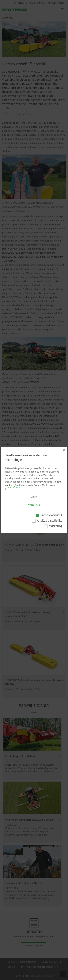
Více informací (15, 487)
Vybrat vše (34, 505)
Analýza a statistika (50, 521)
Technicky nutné (51, 515)
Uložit (34, 497)
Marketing (55, 526)
